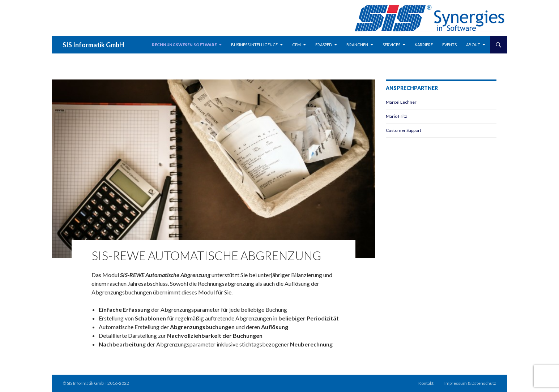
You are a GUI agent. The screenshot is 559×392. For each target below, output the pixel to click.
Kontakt (426, 383)
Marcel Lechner (401, 102)
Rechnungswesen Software (184, 45)
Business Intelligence (254, 45)
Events (449, 45)
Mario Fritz (396, 116)
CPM (296, 45)
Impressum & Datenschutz (470, 383)
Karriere (424, 45)
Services (391, 45)
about (473, 45)
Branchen (357, 45)
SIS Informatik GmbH (93, 45)
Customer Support (404, 130)
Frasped (324, 45)
